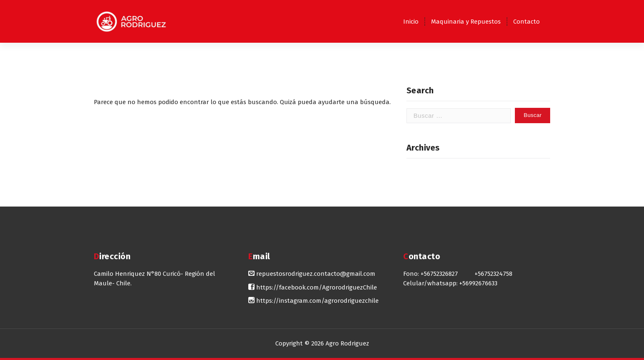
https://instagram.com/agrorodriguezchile (313, 301)
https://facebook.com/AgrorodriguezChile (313, 287)
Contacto (526, 22)
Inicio (411, 22)
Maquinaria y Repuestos (466, 22)
